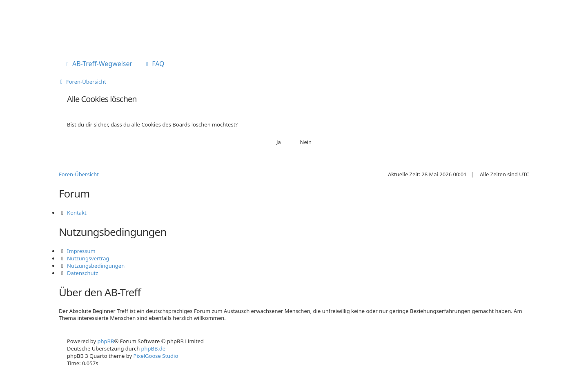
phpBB (106, 341)
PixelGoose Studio (156, 356)
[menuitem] (99, 64)
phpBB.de (154, 348)
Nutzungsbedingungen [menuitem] (96, 266)
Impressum (81, 251)
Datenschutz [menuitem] (82, 273)
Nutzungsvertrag (88, 258)
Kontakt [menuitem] (77, 213)
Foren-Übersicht (79, 174)
